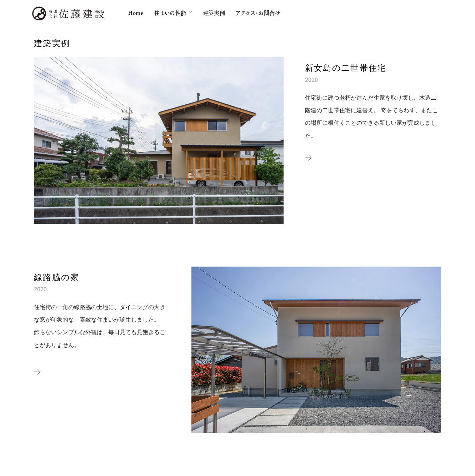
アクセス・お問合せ (258, 12)
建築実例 (214, 12)
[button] (309, 158)
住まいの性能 (170, 12)
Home (136, 12)
